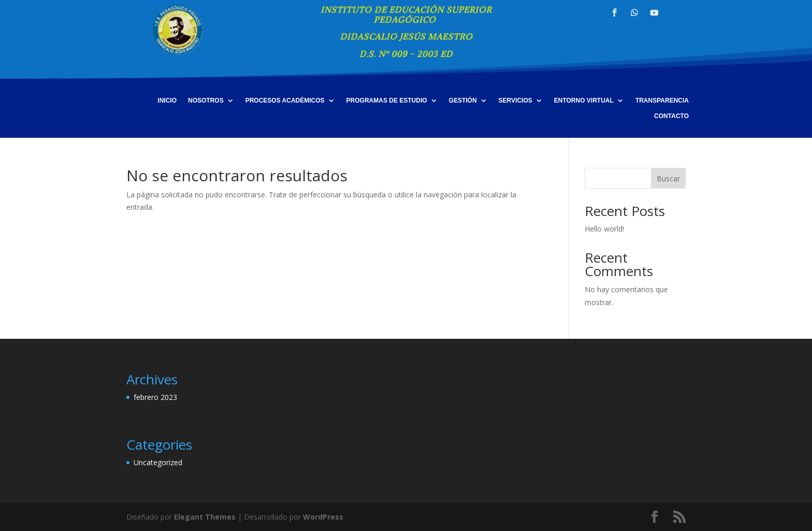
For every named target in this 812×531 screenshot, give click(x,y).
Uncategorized (158, 462)
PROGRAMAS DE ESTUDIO (387, 101)
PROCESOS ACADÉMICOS (285, 101)
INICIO (167, 101)
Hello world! (604, 229)
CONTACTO (671, 116)
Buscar (668, 178)
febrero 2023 (155, 397)
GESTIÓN (463, 101)
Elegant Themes (205, 517)
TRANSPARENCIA (662, 101)
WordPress (323, 517)
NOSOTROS (206, 101)
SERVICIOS (516, 101)
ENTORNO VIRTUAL (584, 101)
